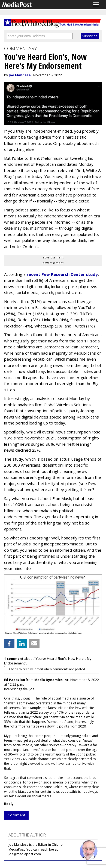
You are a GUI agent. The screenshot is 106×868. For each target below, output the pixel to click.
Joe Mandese (20, 75)
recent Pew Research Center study (62, 274)
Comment (16, 815)
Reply (9, 804)
